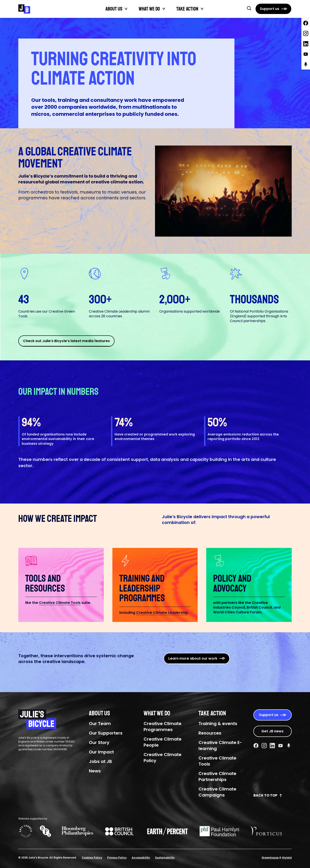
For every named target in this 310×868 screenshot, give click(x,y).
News (95, 771)
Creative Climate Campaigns (217, 792)
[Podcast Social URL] (289, 746)
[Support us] (273, 9)
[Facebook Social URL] (256, 746)
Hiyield (287, 858)
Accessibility (141, 858)
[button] (249, 8)
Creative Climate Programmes (163, 727)
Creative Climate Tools (60, 603)
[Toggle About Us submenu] (126, 9)
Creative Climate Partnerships (217, 777)
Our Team (100, 724)
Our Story (99, 742)
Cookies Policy (92, 858)
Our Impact (101, 752)
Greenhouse (270, 858)
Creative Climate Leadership (162, 613)
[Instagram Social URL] (264, 746)
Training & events (218, 724)
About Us (114, 9)
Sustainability (165, 858)
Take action (187, 9)
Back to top (268, 795)
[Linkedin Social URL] (272, 746)
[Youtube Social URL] (281, 746)
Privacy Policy (117, 858)
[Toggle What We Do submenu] (164, 9)
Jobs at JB (100, 761)
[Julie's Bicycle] (24, 9)
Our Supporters (106, 733)
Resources (210, 733)
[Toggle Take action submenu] (202, 9)
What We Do (149, 9)
